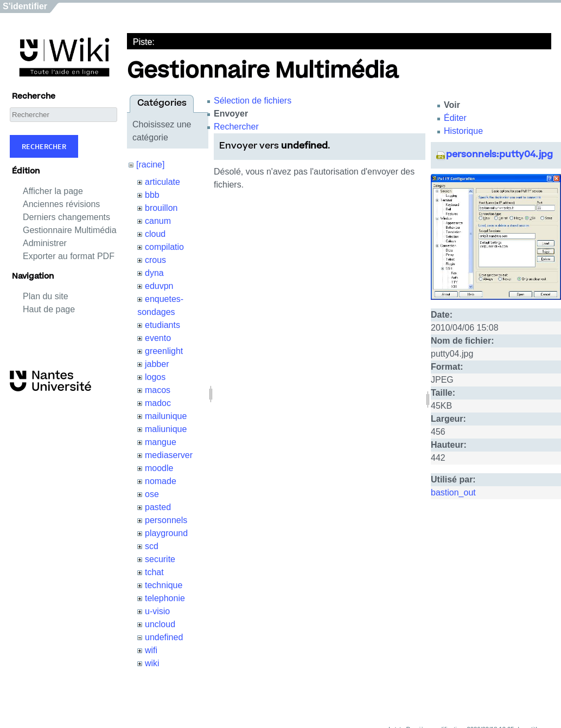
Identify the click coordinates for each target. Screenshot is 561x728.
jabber (157, 364)
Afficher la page (53, 191)
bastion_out (453, 492)
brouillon (161, 208)
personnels (166, 520)
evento (158, 338)
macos (158, 390)
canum (158, 221)
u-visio (157, 611)
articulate (162, 182)
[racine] (150, 165)
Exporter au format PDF (69, 256)
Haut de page (49, 309)
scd (152, 546)
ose (152, 494)
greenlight (164, 351)
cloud (155, 234)
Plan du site (46, 296)
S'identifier (25, 6)
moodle (159, 468)
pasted (158, 507)
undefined (164, 637)
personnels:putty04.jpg (499, 155)
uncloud (160, 624)
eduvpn (159, 286)
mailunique (166, 416)
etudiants (162, 325)
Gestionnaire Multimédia (70, 230)
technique (164, 585)
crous (155, 260)
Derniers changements (66, 217)
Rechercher (44, 146)
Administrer (45, 243)
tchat (154, 572)
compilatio (164, 247)
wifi (151, 650)
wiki (152, 663)
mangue (161, 442)
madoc (158, 403)
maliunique (166, 429)
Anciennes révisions (61, 204)
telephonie (165, 598)
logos (155, 377)
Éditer (455, 118)
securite (160, 559)
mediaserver (169, 455)
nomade (161, 481)
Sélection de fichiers (253, 101)
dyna (154, 273)
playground (166, 533)
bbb (152, 195)
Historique (463, 131)
